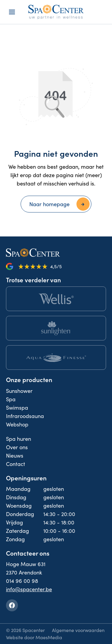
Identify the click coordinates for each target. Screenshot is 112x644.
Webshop (17, 424)
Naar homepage (49, 204)
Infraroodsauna (25, 416)
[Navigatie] (12, 12)
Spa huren (19, 439)
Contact (16, 464)
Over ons (17, 447)
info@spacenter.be (29, 589)
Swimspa (17, 408)
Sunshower (19, 391)
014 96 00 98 (22, 581)
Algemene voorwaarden (78, 630)
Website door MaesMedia (34, 637)
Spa (11, 399)
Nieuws (15, 456)
